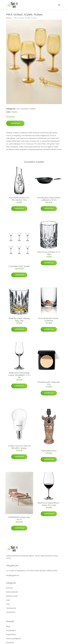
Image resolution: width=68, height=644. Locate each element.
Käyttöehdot (11, 634)
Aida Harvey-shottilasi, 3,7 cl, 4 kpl (49, 253)
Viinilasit (32, 109)
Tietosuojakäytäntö (14, 638)
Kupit (8, 600)
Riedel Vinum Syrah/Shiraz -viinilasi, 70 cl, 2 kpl (49, 504)
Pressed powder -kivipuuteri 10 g (49, 383)
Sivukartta (10, 643)
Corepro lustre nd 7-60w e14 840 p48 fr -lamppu (19, 447)
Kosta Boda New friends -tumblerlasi (49, 319)
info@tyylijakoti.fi (13, 575)
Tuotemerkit (11, 612)
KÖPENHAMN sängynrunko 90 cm (19, 518)
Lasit (18, 109)
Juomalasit (24, 109)
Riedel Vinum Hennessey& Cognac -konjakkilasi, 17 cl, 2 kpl (19, 375)
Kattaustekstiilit (12, 592)
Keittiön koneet (12, 596)
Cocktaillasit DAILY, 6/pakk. (19, 266)
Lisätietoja (15, 123)
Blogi (8, 626)
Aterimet (9, 588)
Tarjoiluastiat (11, 608)
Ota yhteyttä (11, 630)
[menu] (59, 5)
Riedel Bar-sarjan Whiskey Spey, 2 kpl (19, 319)
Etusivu (9, 18)
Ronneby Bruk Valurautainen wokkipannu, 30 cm (49, 199)
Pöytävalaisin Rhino (49, 451)
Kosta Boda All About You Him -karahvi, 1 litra (19, 199)
